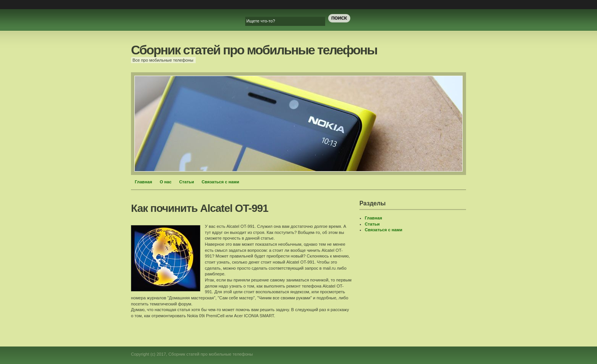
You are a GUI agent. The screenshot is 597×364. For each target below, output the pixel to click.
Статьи (187, 182)
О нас (166, 182)
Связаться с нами (221, 182)
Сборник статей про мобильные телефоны (254, 50)
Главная (144, 182)
